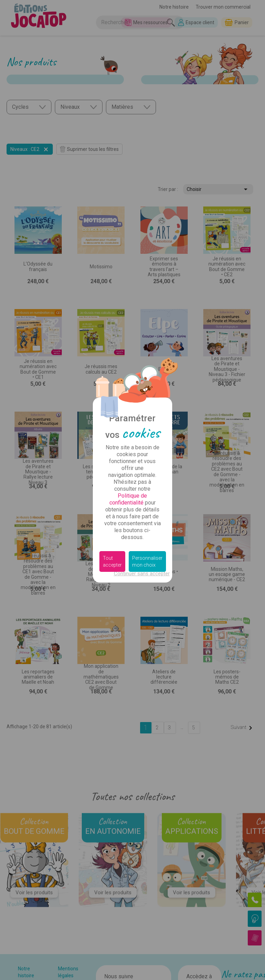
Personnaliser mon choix (147, 561)
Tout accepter (112, 561)
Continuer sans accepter (142, 574)
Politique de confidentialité (128, 499)
